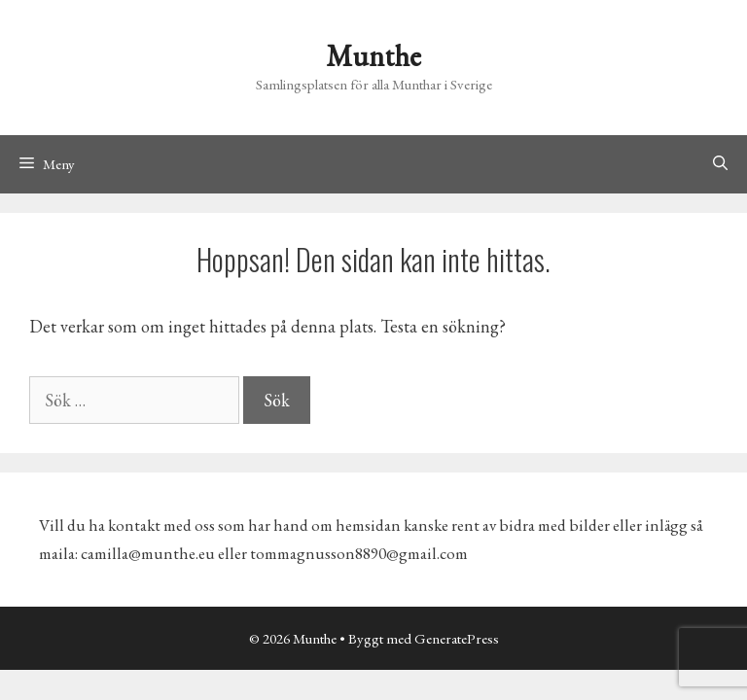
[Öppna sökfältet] (720, 164)
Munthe (373, 56)
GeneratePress (457, 638)
